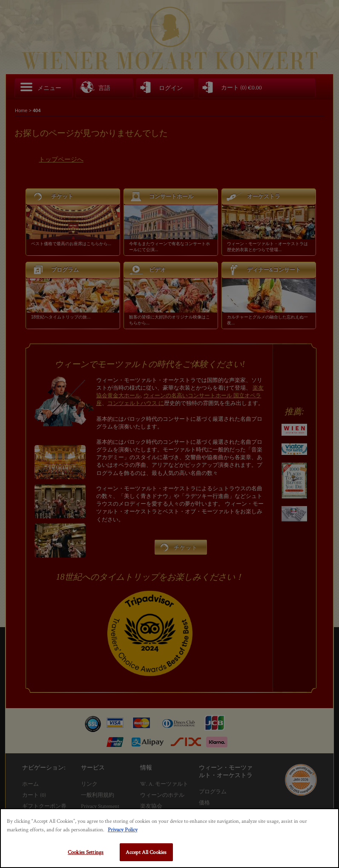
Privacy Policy (123, 829)
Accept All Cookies (146, 852)
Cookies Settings (86, 852)
